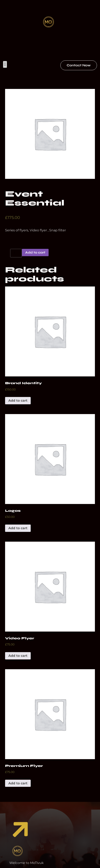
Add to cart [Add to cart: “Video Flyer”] (18, 656)
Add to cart (35, 252)
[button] (5, 64)
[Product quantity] (16, 253)
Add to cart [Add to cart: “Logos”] (18, 528)
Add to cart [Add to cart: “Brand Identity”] (18, 401)
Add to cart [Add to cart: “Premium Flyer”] (18, 783)
